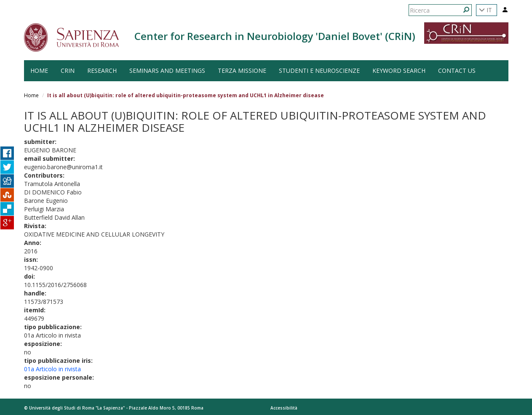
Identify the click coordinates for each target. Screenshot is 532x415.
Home (31, 95)
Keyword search (399, 70)
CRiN (68, 70)
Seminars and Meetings (167, 70)
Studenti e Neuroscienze (319, 70)
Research (102, 70)
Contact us (457, 70)
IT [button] (485, 10)
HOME (39, 70)
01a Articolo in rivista (52, 369)
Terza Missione (242, 70)
